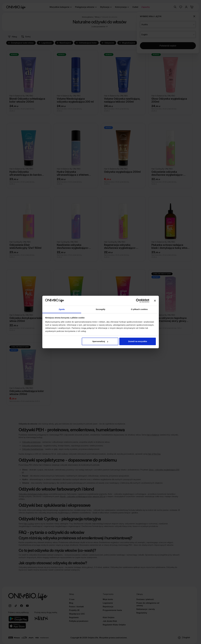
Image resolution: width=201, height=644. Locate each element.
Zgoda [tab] (62, 309)
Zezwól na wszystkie (138, 341)
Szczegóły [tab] (100, 309)
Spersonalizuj (100, 341)
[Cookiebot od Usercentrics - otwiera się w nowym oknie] (138, 301)
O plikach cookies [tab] (139, 309)
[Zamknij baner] (155, 301)
